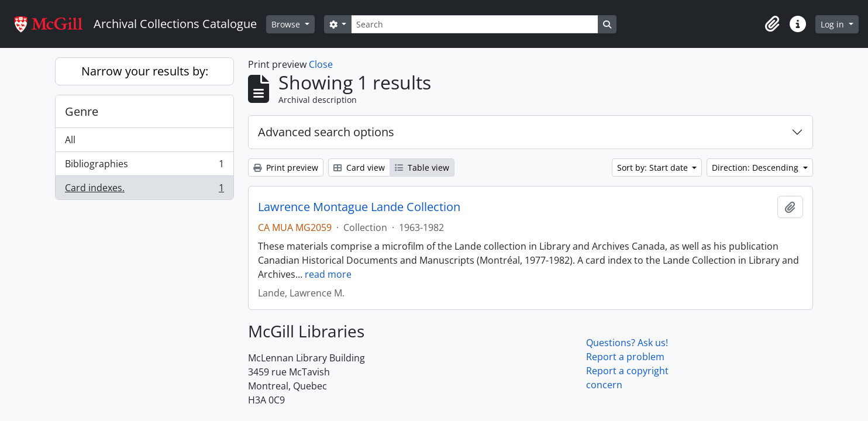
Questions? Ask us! (627, 343)
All (70, 140)
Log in (833, 24)
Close (321, 64)
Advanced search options (326, 132)
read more (328, 274)
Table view (422, 168)
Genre (82, 111)
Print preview (286, 168)
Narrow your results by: (145, 71)
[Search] (474, 24)
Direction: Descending (756, 168)
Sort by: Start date (654, 168)
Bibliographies (144, 166)
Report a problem (625, 357)
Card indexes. (144, 190)
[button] (772, 24)
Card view (359, 168)
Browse (287, 24)
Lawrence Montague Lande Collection (359, 207)
